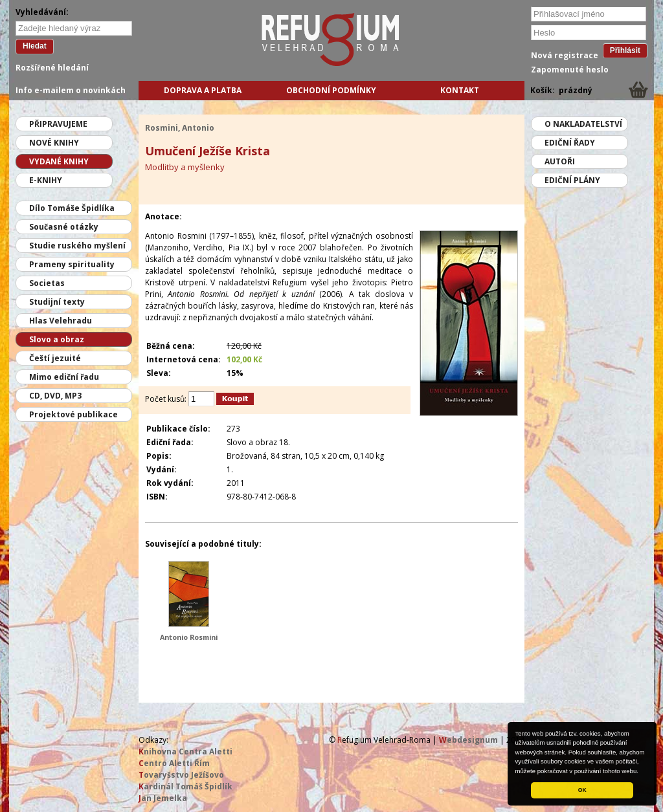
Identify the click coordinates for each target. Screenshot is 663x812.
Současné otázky (64, 227)
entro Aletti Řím (174, 763)
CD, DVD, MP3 (55, 396)
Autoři (560, 161)
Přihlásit (625, 50)
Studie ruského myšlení (77, 246)
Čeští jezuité (55, 358)
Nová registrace (565, 55)
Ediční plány (572, 180)
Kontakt (460, 90)
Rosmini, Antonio (180, 128)
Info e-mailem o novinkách (71, 90)
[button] (642, 772)
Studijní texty (57, 302)
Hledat (35, 46)
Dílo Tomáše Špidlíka (72, 208)
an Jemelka (163, 798)
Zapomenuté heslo (570, 70)
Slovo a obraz (57, 339)
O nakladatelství (583, 124)
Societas (47, 283)
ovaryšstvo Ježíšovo (181, 775)
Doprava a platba (203, 90)
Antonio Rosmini (189, 637)
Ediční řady (570, 143)
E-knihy (46, 180)
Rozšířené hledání (52, 68)
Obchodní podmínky (331, 90)
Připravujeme (58, 124)
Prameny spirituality (72, 264)
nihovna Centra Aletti (185, 752)
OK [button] (582, 790)
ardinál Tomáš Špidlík (185, 786)
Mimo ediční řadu (64, 377)
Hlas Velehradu (61, 321)
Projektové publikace (73, 414)
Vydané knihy (59, 161)
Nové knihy (54, 143)
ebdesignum (468, 740)
